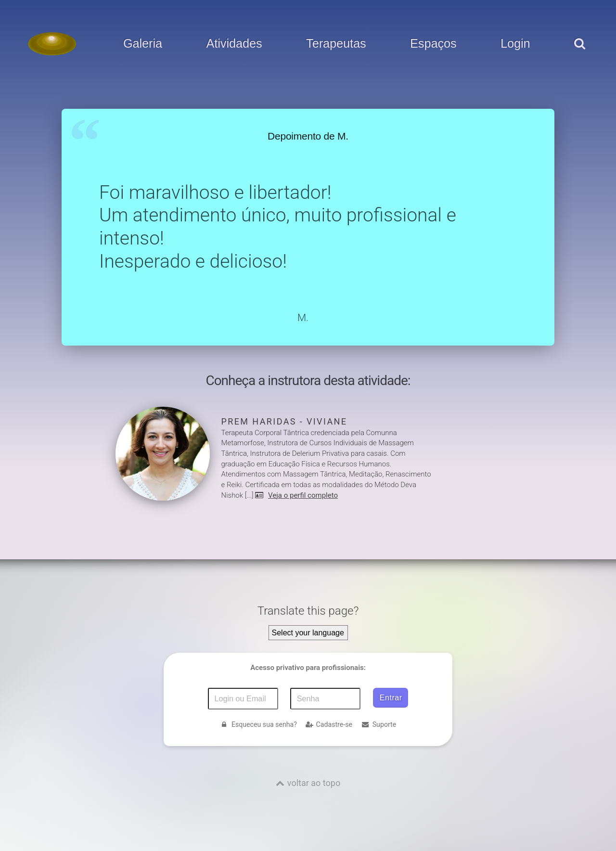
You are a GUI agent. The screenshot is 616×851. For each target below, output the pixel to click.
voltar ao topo (314, 783)
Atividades (234, 44)
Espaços (433, 44)
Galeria (143, 44)
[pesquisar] (579, 53)
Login (515, 44)
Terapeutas (336, 44)
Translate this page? (308, 611)
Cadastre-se (329, 724)
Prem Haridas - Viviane (284, 421)
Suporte (379, 724)
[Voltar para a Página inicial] (52, 44)
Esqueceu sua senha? (258, 724)
